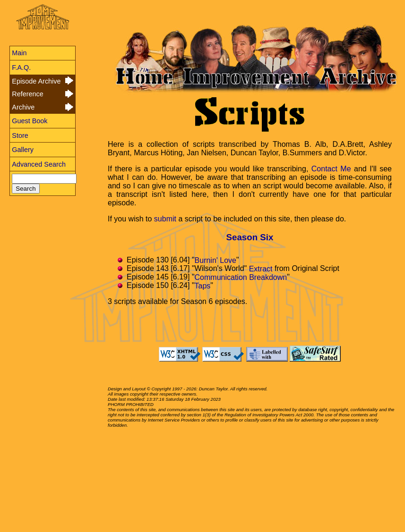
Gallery (23, 150)
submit (165, 219)
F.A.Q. (21, 68)
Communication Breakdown (241, 277)
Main (19, 53)
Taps (203, 285)
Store (20, 135)
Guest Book (30, 121)
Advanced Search (39, 164)
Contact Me (331, 169)
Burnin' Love (215, 260)
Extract (261, 268)
